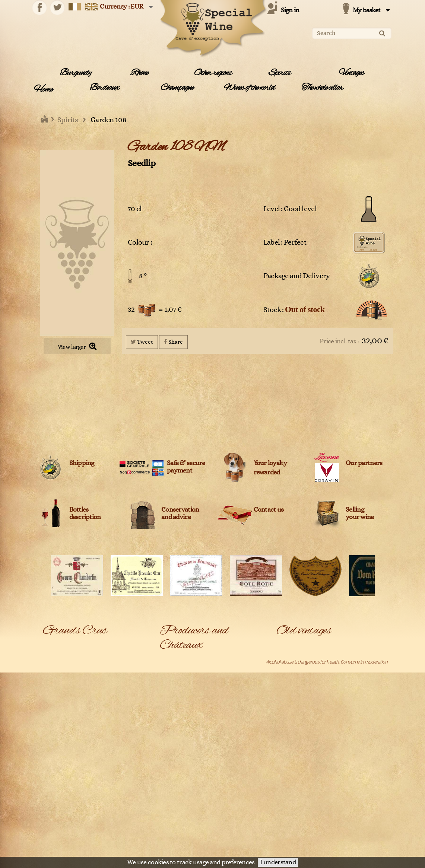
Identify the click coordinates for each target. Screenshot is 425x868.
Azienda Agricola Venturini (176, 762)
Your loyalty (270, 463)
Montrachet (107, 756)
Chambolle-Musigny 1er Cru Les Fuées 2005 (319, 706)
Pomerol (104, 775)
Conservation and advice (180, 514)
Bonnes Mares (110, 656)
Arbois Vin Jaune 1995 (297, 646)
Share (173, 342)
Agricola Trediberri (230, 688)
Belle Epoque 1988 (295, 666)
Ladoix (102, 726)
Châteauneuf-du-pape (65, 686)
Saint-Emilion (108, 815)
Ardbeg (167, 731)
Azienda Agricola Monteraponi (176, 745)
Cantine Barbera (176, 815)
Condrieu (105, 686)
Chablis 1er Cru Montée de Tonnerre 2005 (318, 686)
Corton (50, 696)
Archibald (222, 715)
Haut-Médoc (108, 716)
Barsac (102, 646)
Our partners (364, 463)
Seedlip (142, 163)
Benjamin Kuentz (229, 775)
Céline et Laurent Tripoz (183, 834)
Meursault (106, 745)
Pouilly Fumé (108, 785)
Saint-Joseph (108, 824)
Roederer (53, 815)
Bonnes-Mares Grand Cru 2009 (307, 676)
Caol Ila (219, 815)
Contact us (269, 510)
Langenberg (55, 735)
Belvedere (170, 775)
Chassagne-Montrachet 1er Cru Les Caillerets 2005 (325, 716)
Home (43, 90)
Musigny (51, 765)
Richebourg (55, 805)
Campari (168, 805)
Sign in (290, 10)
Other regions (213, 73)
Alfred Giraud (173, 705)
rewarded (267, 473)
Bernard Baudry (175, 785)
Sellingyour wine (360, 514)
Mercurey (53, 745)
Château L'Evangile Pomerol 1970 (309, 827)
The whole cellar (323, 88)
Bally (217, 758)
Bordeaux (104, 88)
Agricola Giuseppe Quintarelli (230, 675)
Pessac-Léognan (60, 775)
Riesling (103, 805)
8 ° (143, 276)
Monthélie (53, 756)
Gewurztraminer (60, 716)
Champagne (177, 88)
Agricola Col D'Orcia (179, 671)
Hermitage (53, 726)
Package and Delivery (297, 276)
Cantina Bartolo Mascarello (238, 805)
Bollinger (221, 795)
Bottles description (85, 514)
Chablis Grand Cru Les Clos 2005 (308, 696)
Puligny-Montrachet (115, 795)
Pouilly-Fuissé (56, 795)
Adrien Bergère (227, 661)
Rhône (139, 73)
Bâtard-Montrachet (62, 656)
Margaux (104, 735)
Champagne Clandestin (235, 834)
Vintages (352, 73)
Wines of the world (249, 88)
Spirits (280, 73)
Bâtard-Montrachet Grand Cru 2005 (311, 656)
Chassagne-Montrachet (66, 676)
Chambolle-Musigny (115, 666)
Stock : (294, 309)
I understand (278, 862)
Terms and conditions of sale (276, 848)
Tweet (142, 342)
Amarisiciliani (225, 705)
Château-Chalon (112, 676)
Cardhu (167, 824)
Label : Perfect (285, 242)
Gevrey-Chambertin (115, 706)
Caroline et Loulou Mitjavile (239, 824)
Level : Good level (290, 209)
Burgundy (76, 73)
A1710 (166, 661)
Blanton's (169, 795)
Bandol (50, 646)
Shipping (82, 463)
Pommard (53, 785)
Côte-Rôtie (106, 696)
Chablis (50, 666)
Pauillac (103, 765)
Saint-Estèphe (57, 824)
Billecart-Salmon (228, 785)
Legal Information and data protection (208, 848)
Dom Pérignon (57, 706)
